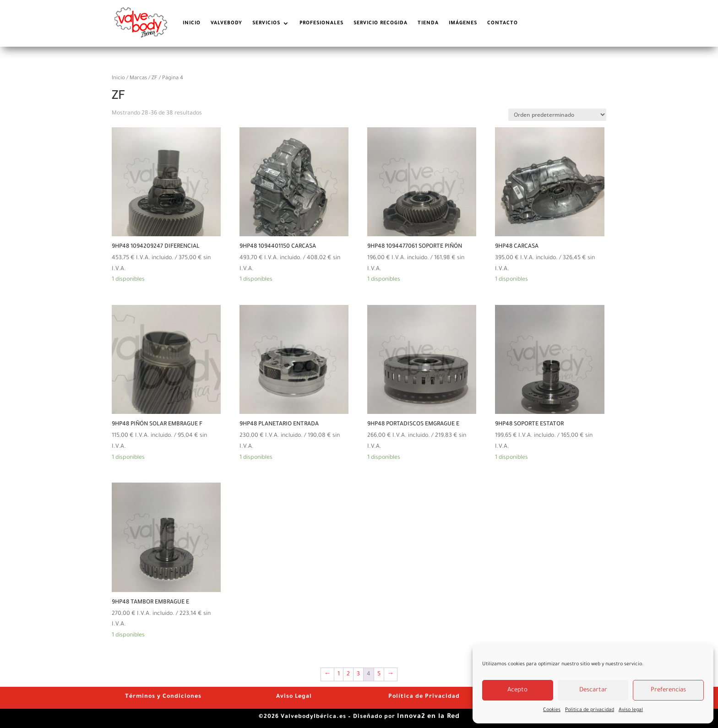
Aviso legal (631, 710)
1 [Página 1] (339, 674)
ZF (155, 79)
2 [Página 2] (348, 674)
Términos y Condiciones (163, 697)
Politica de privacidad (590, 710)
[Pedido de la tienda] (557, 115)
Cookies (552, 710)
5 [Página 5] (379, 674)
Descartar (593, 690)
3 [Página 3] (358, 674)
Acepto (517, 690)
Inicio (118, 79)
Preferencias (668, 690)
